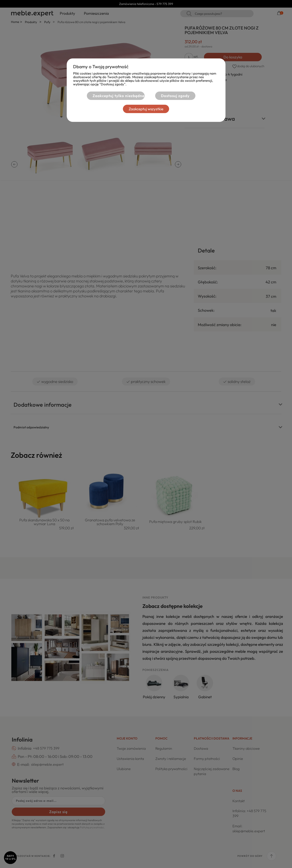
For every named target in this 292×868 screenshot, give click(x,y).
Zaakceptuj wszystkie (146, 109)
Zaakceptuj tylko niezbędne (119, 96)
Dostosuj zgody (175, 96)
